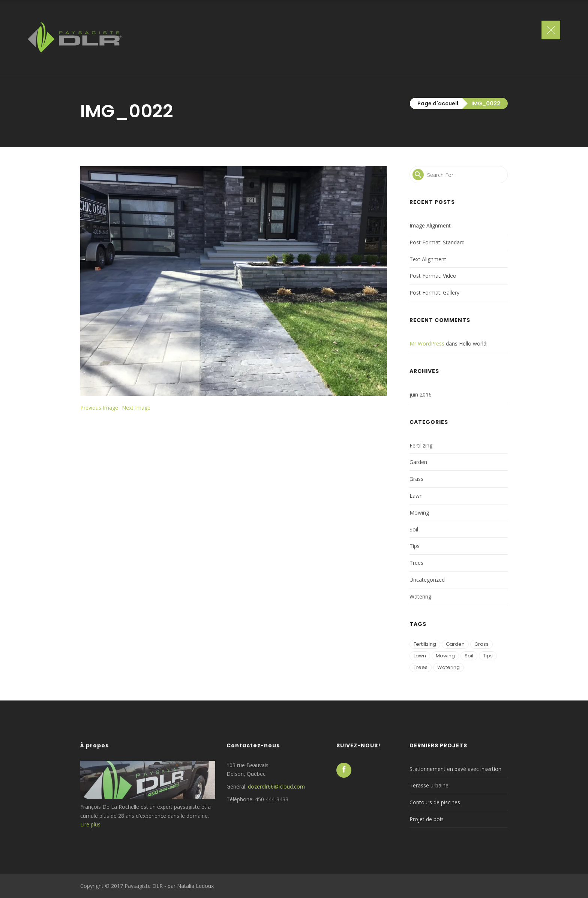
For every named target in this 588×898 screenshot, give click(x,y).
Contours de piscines (435, 802)
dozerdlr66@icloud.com (276, 786)
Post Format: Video (433, 276)
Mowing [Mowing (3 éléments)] (445, 656)
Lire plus (90, 824)
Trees (416, 563)
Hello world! (473, 343)
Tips (415, 546)
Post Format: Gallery (434, 293)
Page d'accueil (438, 103)
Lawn (416, 496)
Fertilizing (421, 445)
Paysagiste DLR (144, 886)
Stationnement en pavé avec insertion (455, 769)
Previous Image (99, 408)
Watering (420, 596)
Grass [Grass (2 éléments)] (481, 644)
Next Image (136, 408)
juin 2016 (421, 394)
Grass (416, 479)
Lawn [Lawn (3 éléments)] (420, 656)
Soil (414, 529)
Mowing (419, 513)
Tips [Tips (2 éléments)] (488, 656)
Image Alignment (430, 225)
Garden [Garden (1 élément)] (455, 644)
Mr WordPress (427, 343)
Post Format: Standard (437, 242)
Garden (418, 462)
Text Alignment (428, 259)
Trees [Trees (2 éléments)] (421, 667)
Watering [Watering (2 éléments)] (448, 667)
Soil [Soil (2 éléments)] (469, 656)
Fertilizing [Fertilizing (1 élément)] (425, 644)
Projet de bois (427, 819)
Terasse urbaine (429, 785)
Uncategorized (427, 580)
